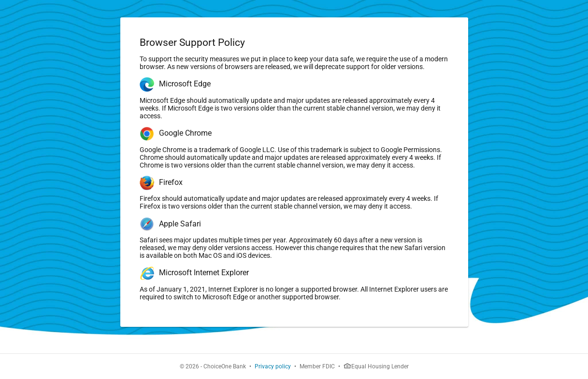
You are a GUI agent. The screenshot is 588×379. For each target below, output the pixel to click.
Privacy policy (273, 366)
